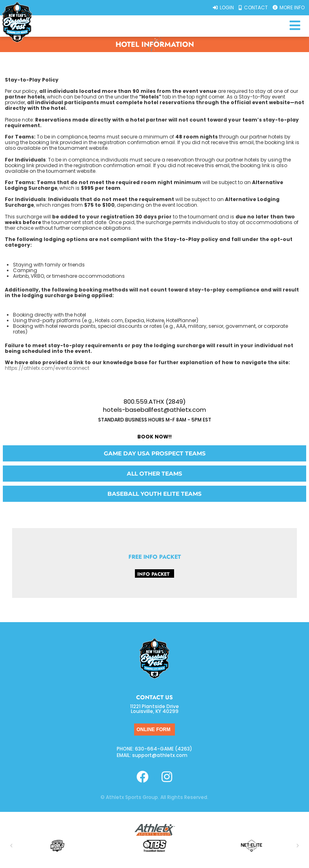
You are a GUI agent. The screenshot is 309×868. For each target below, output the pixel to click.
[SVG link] (155, 830)
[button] (11, 846)
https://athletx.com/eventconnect (47, 368)
